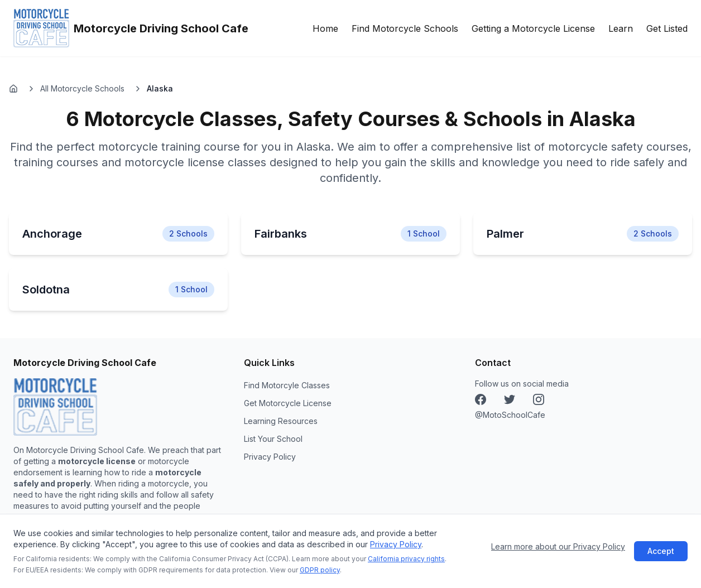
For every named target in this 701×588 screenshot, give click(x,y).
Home (325, 28)
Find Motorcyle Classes (287, 385)
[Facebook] (481, 399)
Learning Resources (281, 421)
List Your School (273, 439)
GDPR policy (320, 570)
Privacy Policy (396, 544)
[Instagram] (510, 399)
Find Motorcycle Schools (405, 28)
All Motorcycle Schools (82, 88)
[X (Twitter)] (539, 399)
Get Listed (667, 28)
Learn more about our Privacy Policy (558, 546)
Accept (661, 551)
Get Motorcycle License (288, 403)
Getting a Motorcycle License (533, 28)
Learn (621, 28)
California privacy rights (406, 559)
